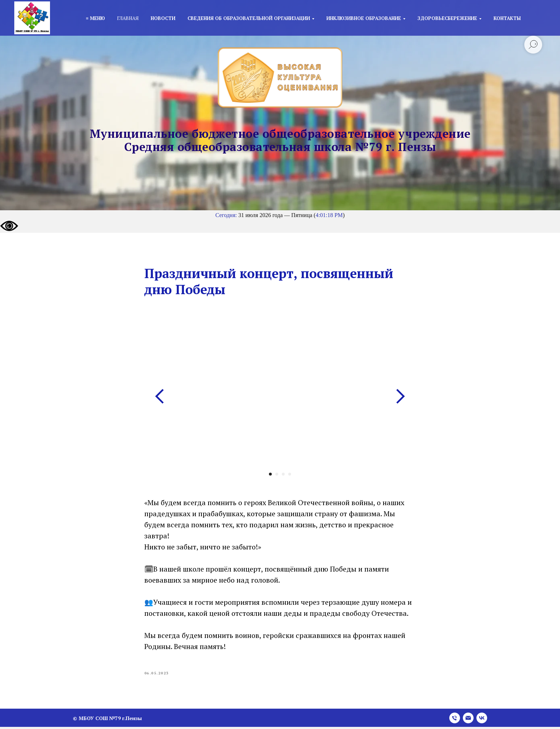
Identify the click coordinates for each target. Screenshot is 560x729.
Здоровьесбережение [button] (447, 18)
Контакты (507, 18)
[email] (468, 720)
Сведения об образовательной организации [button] (249, 18)
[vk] (482, 720)
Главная (128, 18)
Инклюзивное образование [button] (364, 18)
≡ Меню (95, 18)
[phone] (455, 720)
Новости (163, 18)
